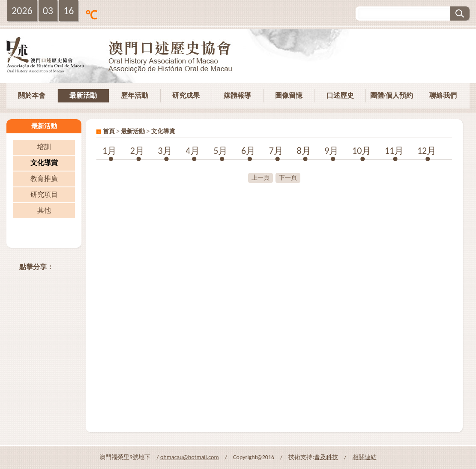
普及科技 (326, 457)
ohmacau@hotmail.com (190, 457)
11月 (394, 151)
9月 (331, 151)
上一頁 (260, 178)
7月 (276, 151)
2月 (137, 151)
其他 (44, 210)
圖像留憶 (289, 95)
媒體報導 (237, 95)
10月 (362, 151)
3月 (165, 151)
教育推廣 (44, 179)
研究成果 (186, 95)
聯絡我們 (443, 95)
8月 (304, 151)
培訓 (44, 147)
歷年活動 (135, 95)
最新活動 (83, 95)
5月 (220, 151)
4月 (193, 151)
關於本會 (32, 95)
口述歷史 (340, 95)
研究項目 (44, 194)
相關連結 (365, 457)
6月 (248, 151)
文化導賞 (44, 163)
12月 (427, 151)
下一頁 (288, 178)
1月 (109, 151)
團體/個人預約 (392, 95)
